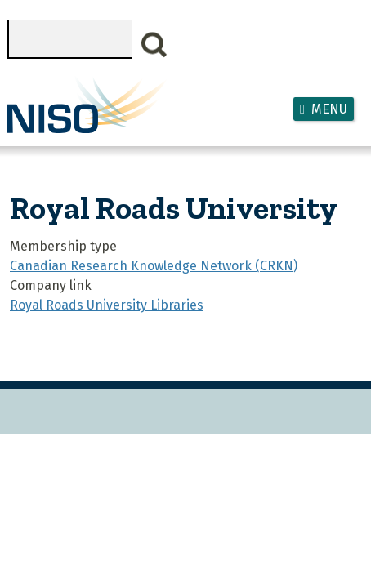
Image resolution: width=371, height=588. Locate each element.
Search (154, 45)
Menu (329, 109)
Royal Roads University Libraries (107, 305)
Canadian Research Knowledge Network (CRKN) (154, 266)
